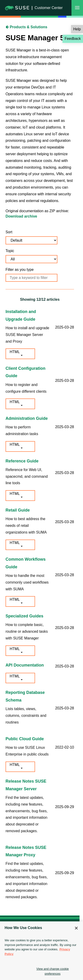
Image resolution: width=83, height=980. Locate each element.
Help (77, 29)
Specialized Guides (24, 616)
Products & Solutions (26, 27)
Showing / (40, 299)
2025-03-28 (65, 327)
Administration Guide (27, 418)
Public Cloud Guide (25, 739)
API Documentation (25, 665)
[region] (41, 951)
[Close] (76, 928)
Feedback (73, 39)
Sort (9, 232)
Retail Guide (18, 510)
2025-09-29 (65, 807)
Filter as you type (20, 270)
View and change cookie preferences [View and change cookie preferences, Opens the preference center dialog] (53, 971)
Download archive (21, 216)
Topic (10, 251)
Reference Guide (22, 461)
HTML (15, 352)
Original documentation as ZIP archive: (37, 211)
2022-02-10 (65, 747)
